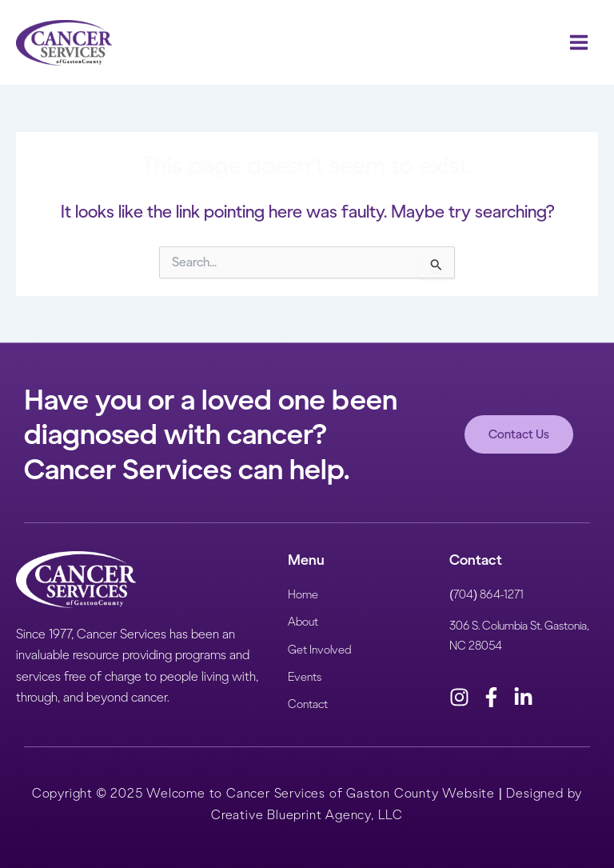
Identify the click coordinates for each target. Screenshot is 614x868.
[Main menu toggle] (579, 42)
